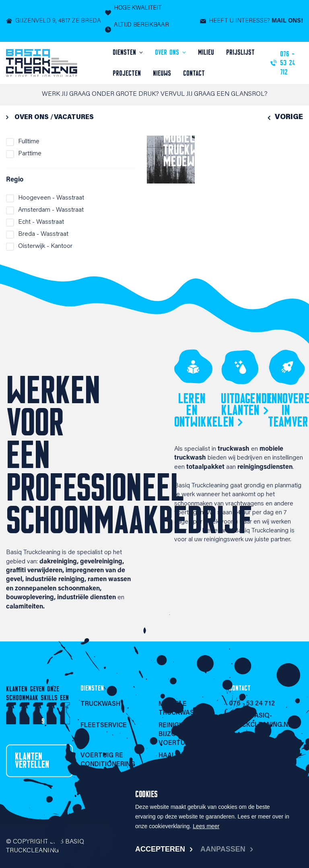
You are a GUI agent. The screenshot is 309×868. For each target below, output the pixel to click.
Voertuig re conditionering (108, 760)
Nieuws (162, 73)
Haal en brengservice (183, 760)
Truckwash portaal (100, 781)
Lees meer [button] (206, 826)
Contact (194, 73)
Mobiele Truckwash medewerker (193, 149)
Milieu (206, 52)
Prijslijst (240, 52)
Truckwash (100, 704)
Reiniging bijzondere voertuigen (179, 735)
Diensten (126, 52)
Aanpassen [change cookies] (223, 849)
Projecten (127, 73)
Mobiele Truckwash (178, 709)
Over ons (168, 52)
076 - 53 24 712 (252, 704)
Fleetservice (104, 726)
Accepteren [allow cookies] (160, 849)
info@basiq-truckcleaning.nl (260, 720)
